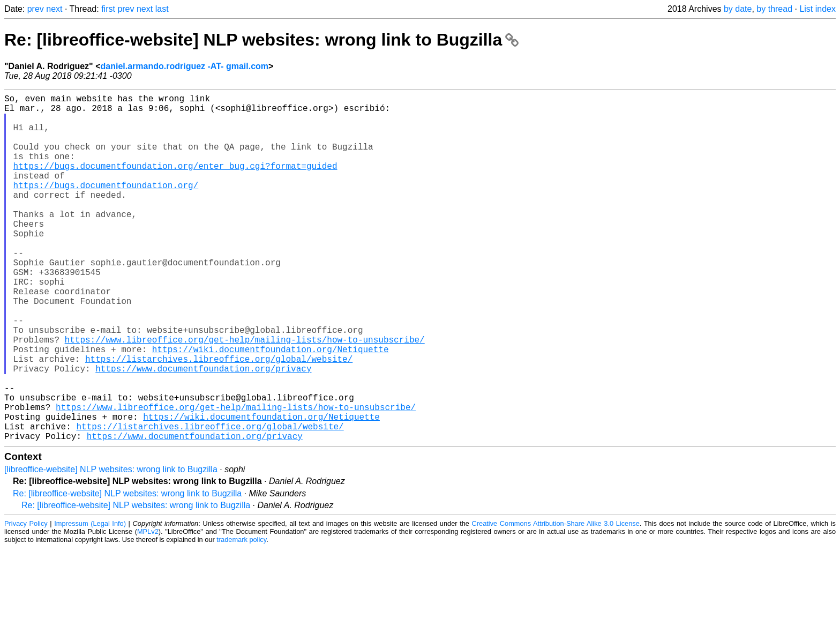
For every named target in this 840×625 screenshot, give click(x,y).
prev (36, 9)
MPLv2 (148, 609)
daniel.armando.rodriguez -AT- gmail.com (185, 66)
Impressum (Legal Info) (90, 601)
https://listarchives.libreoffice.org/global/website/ (219, 419)
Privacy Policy (26, 601)
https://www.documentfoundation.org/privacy (203, 430)
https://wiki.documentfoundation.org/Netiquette (271, 407)
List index (817, 9)
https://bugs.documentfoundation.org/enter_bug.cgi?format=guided (175, 183)
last (162, 9)
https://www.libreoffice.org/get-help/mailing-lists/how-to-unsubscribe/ (245, 395)
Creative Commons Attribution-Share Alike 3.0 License (556, 601)
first (108, 9)
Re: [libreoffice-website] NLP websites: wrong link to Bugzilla (261, 40)
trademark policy (241, 617)
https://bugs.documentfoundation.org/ (106, 206)
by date (738, 9)
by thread (774, 9)
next (54, 9)
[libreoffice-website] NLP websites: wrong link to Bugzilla (111, 546)
